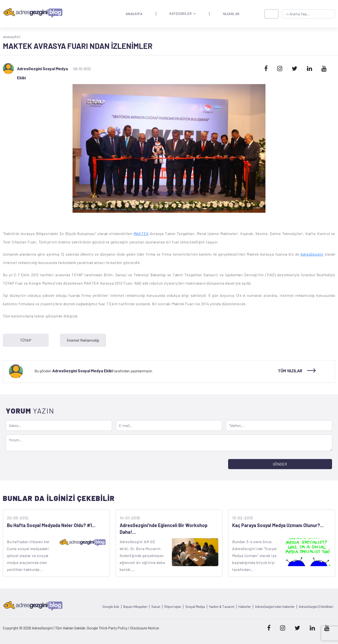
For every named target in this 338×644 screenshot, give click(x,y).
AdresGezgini (312, 254)
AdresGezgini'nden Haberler (275, 607)
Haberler (245, 607)
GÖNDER (280, 464)
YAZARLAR (231, 14)
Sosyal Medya (195, 607)
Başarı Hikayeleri (135, 607)
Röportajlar (173, 607)
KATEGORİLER (183, 14)
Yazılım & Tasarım (222, 607)
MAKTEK (141, 234)
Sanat (156, 607)
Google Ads (111, 607)
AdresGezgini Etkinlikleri (316, 607)
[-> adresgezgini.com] (309, 14)
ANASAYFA (134, 14)
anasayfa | (11, 37)
